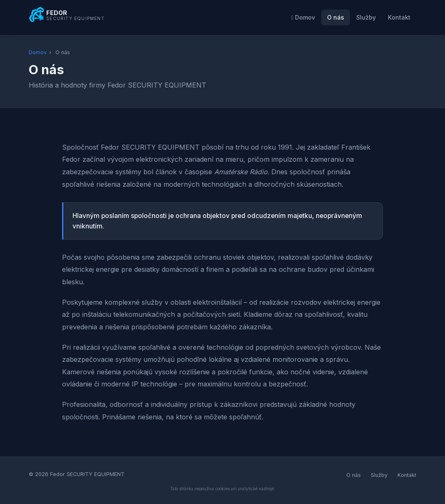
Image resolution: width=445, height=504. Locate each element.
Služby (366, 17)
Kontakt (399, 17)
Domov (303, 17)
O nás (336, 17)
